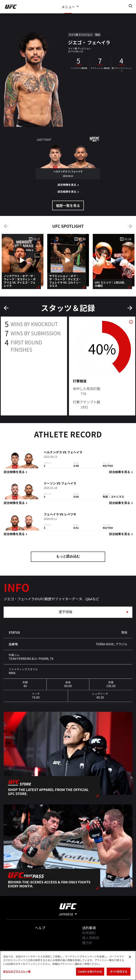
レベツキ (70, 515)
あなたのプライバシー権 (17, 971)
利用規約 (89, 933)
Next (130, 226)
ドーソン (50, 484)
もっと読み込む (68, 557)
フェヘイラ (75, 453)
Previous (6, 226)
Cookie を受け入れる (90, 972)
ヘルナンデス (53, 453)
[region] (68, 965)
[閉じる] (130, 957)
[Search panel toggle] (130, 6)
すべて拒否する (118, 972)
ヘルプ (40, 928)
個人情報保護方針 (91, 940)
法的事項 (89, 928)
